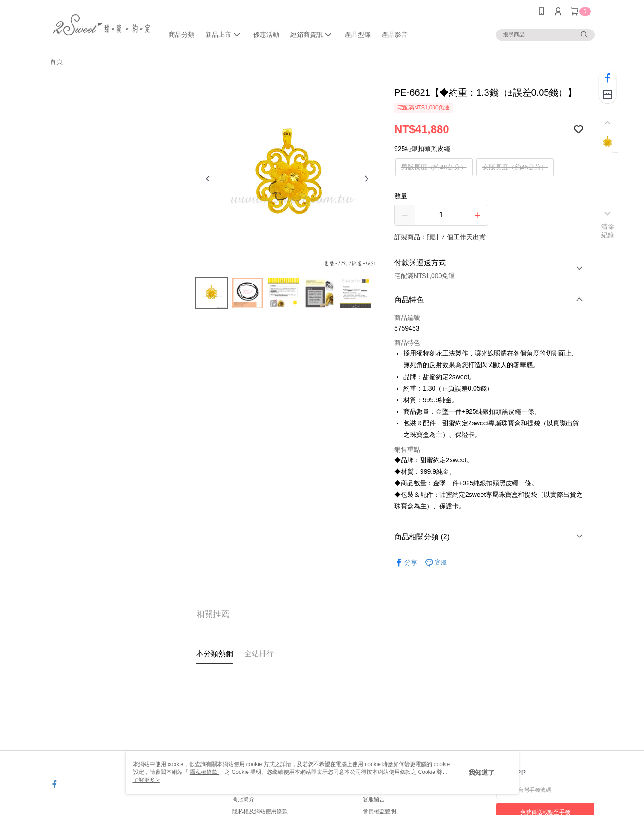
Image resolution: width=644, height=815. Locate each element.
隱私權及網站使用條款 (260, 811)
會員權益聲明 (379, 811)
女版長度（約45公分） (515, 167)
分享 (406, 563)
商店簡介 (243, 799)
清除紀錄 (608, 231)
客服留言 (374, 799)
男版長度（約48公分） (434, 167)
